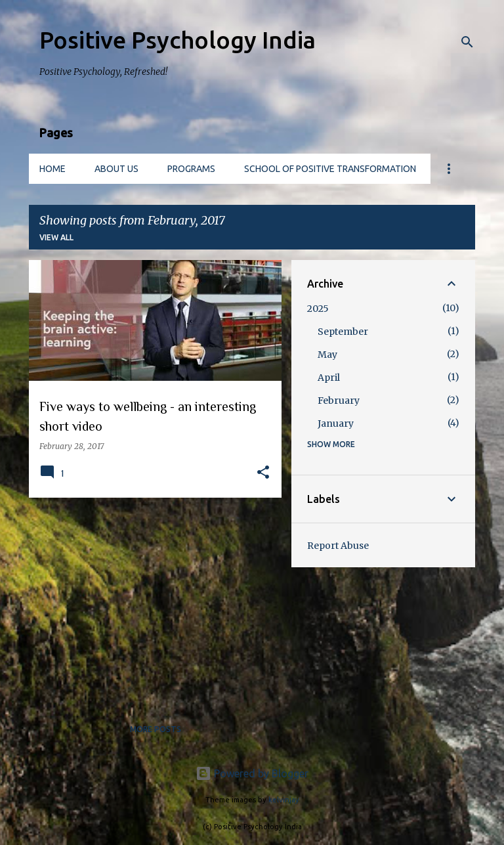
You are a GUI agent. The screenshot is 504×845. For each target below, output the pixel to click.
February (339, 401)
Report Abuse (338, 546)
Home (52, 169)
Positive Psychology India (178, 40)
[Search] (467, 42)
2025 (318, 309)
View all (56, 237)
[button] (263, 473)
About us (116, 169)
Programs (191, 169)
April (329, 378)
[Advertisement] (150, 599)
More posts (156, 729)
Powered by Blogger (252, 773)
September (343, 332)
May (327, 355)
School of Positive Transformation (330, 169)
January (336, 423)
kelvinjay (284, 800)
